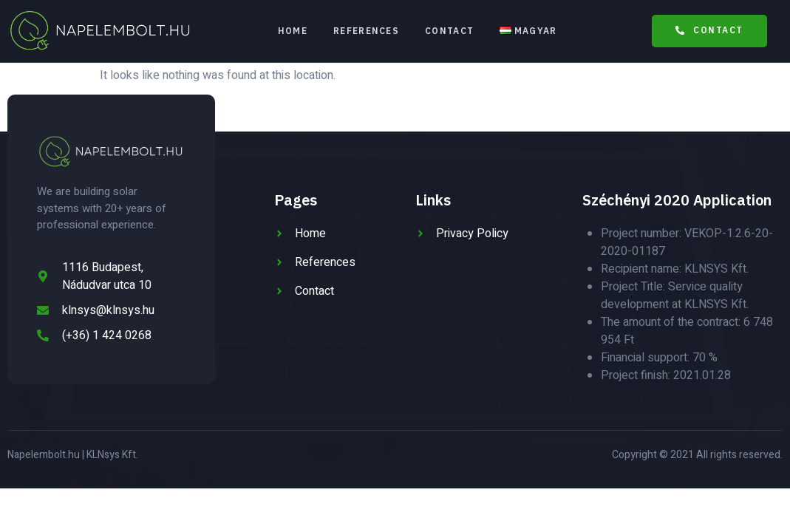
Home (292, 31)
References (366, 31)
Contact (450, 31)
